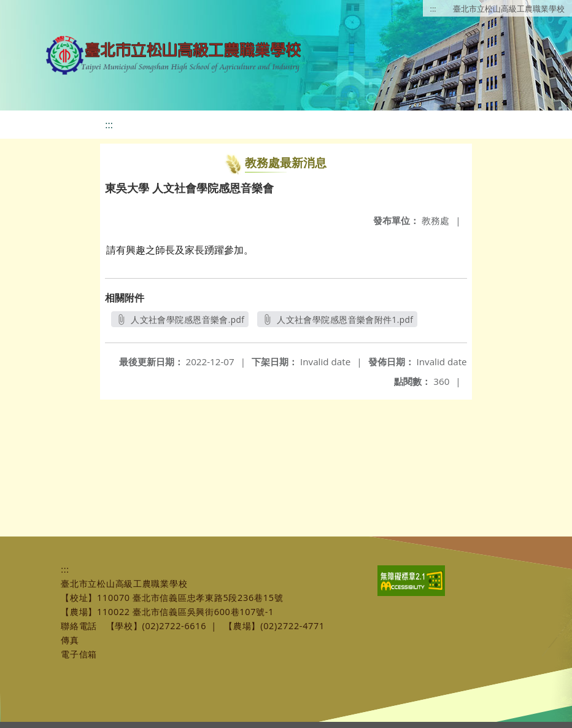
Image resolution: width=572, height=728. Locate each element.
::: (433, 9)
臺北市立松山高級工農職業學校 (509, 9)
